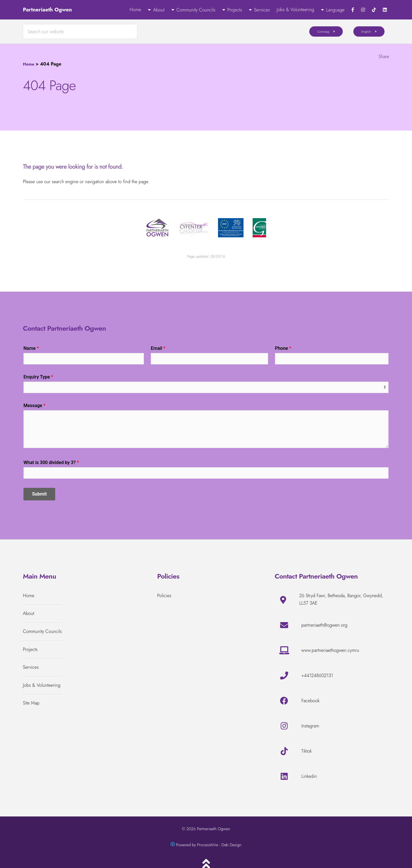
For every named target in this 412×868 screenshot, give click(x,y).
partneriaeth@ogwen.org (324, 625)
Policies (164, 596)
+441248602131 (317, 675)
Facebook (310, 701)
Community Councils (196, 10)
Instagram (310, 726)
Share (384, 57)
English (366, 31)
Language (335, 10)
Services (262, 10)
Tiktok (306, 751)
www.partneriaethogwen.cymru (330, 650)
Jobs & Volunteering (295, 10)
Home (135, 10)
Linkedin (309, 776)
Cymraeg (323, 31)
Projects (235, 10)
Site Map (31, 703)
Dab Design (231, 845)
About (159, 10)
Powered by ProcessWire (197, 845)
